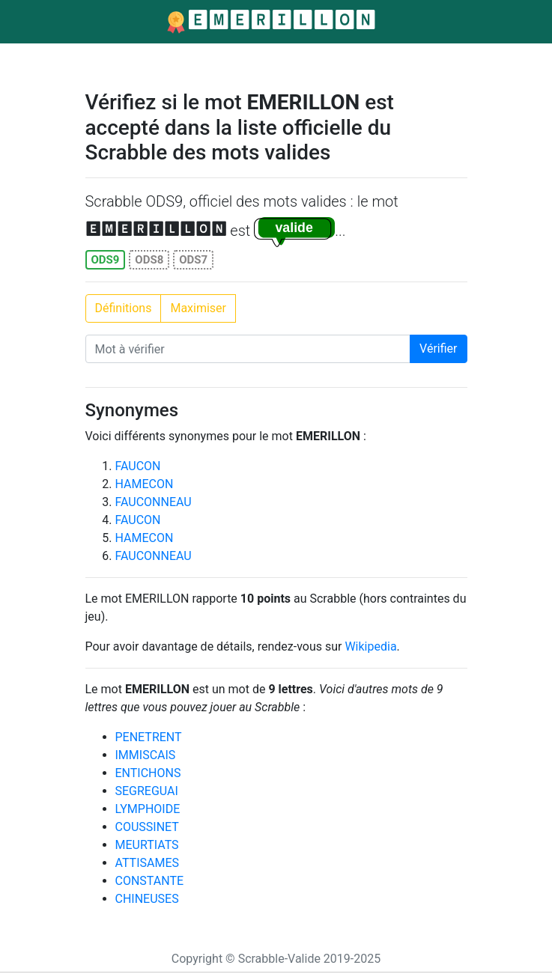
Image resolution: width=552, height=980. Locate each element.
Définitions (124, 308)
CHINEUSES (147, 899)
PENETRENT (149, 737)
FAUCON (138, 466)
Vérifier (438, 349)
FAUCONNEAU (154, 502)
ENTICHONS (148, 773)
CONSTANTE (150, 881)
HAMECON (145, 484)
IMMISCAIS (146, 755)
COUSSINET (147, 827)
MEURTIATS (147, 845)
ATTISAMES (148, 863)
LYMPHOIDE (148, 809)
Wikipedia (370, 646)
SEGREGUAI (147, 791)
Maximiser (198, 308)
